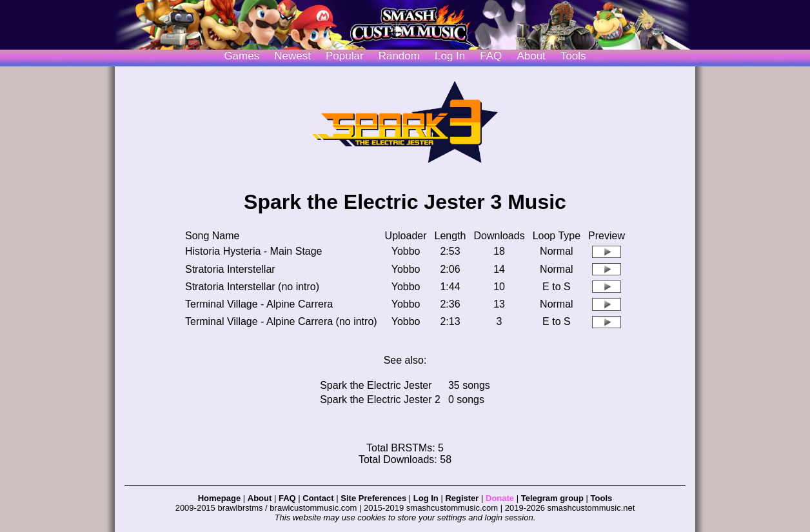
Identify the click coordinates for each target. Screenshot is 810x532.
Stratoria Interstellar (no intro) (252, 287)
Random (399, 56)
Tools (573, 56)
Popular (345, 56)
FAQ (491, 56)
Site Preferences (373, 498)
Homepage (219, 498)
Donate (500, 498)
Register (462, 498)
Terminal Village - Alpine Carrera (259, 304)
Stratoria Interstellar (230, 269)
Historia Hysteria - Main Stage (254, 251)
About (531, 56)
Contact (318, 498)
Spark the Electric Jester (376, 385)
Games (242, 56)
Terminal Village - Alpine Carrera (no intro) (281, 321)
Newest (292, 56)
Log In (426, 498)
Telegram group (552, 498)
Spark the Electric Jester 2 (380, 399)
